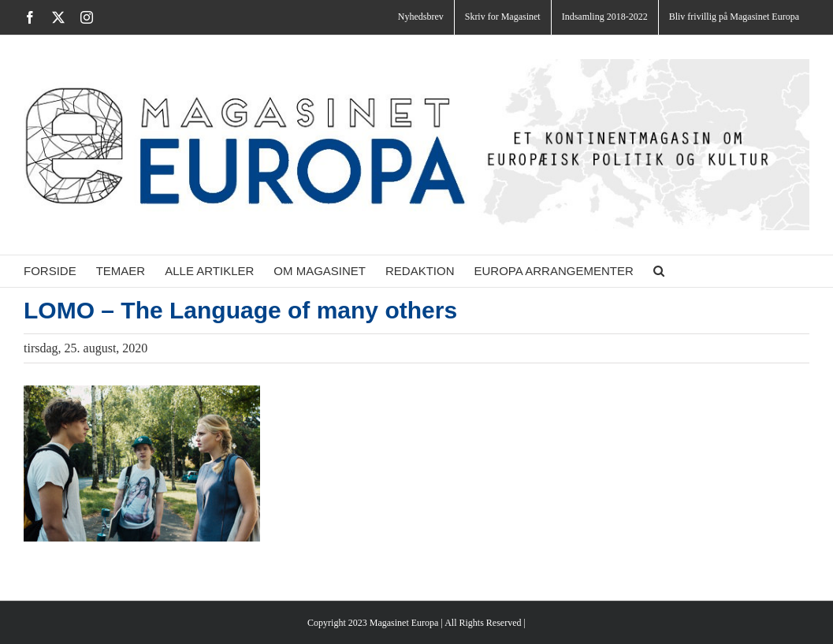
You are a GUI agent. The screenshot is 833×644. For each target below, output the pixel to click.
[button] (659, 271)
